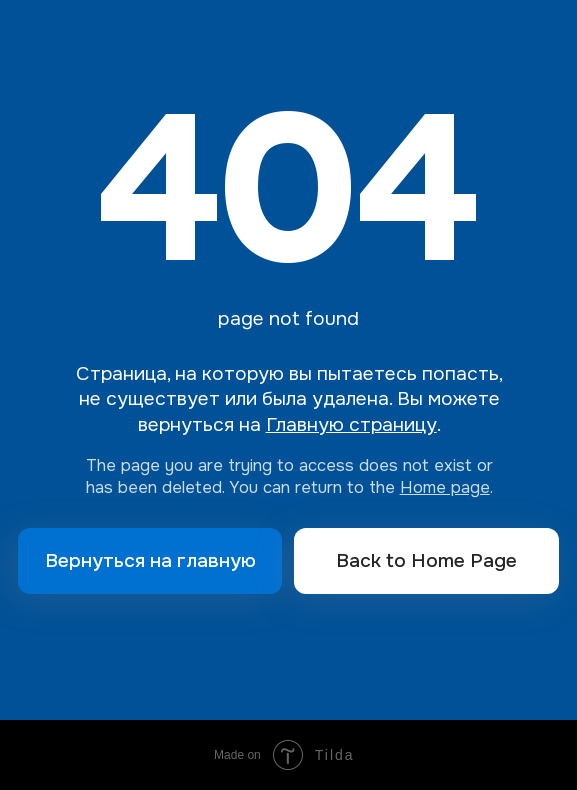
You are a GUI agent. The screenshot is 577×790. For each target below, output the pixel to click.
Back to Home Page (426, 560)
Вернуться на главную (150, 560)
